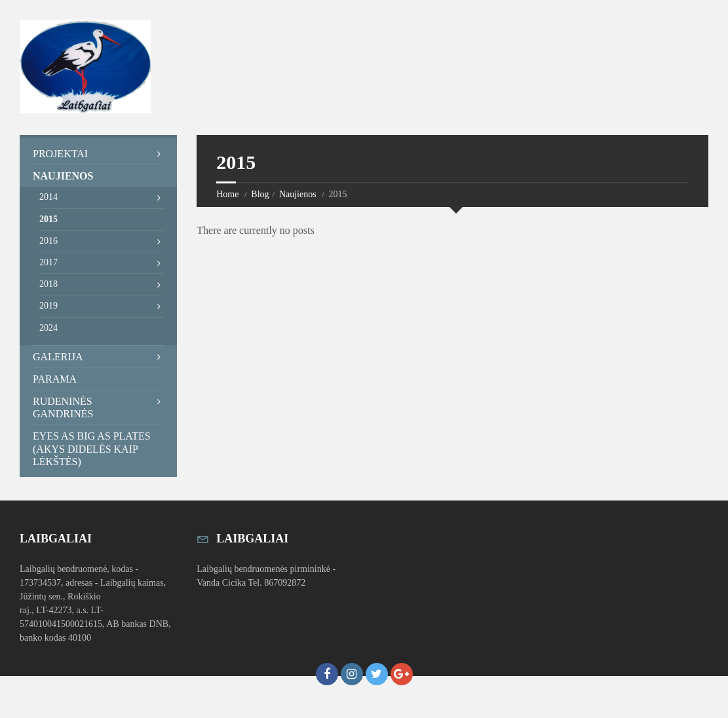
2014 (48, 197)
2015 (48, 219)
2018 (48, 284)
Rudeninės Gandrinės (63, 407)
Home (227, 194)
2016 (48, 241)
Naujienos (298, 194)
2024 (48, 328)
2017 (48, 262)
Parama (55, 379)
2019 (48, 306)
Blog (260, 194)
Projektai (60, 154)
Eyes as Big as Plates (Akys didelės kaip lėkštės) (92, 448)
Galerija (58, 357)
